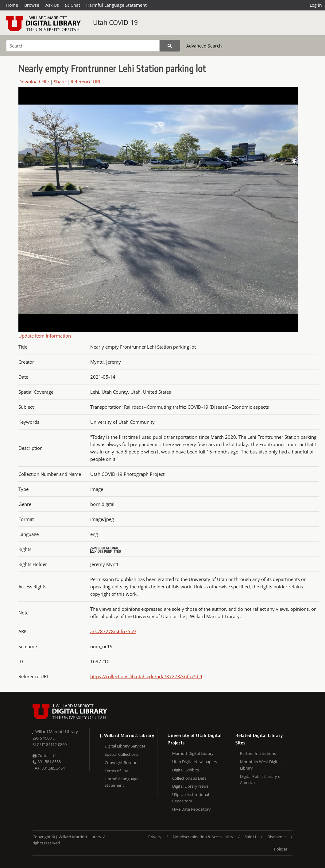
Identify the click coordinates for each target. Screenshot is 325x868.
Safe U (250, 837)
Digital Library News (190, 786)
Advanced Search (204, 46)
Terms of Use (116, 771)
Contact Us (45, 755)
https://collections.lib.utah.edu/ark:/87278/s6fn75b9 (146, 676)
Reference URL (86, 82)
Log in (316, 5)
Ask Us (52, 5)
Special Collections (121, 754)
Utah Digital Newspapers (195, 762)
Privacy (155, 837)
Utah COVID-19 (115, 22)
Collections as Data (189, 778)
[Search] (83, 46)
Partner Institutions (258, 753)
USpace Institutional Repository (191, 798)
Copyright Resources (124, 763)
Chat (73, 5)
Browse (32, 5)
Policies (281, 849)
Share (60, 82)
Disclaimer (277, 837)
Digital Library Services (125, 746)
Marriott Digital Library (193, 753)
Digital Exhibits (186, 770)
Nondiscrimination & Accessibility (203, 837)
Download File (34, 82)
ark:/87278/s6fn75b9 (113, 631)
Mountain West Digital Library (260, 765)
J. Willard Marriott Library (55, 732)
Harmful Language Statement (116, 5)
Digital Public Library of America (261, 780)
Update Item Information (45, 336)
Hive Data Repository (192, 809)
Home (12, 5)
